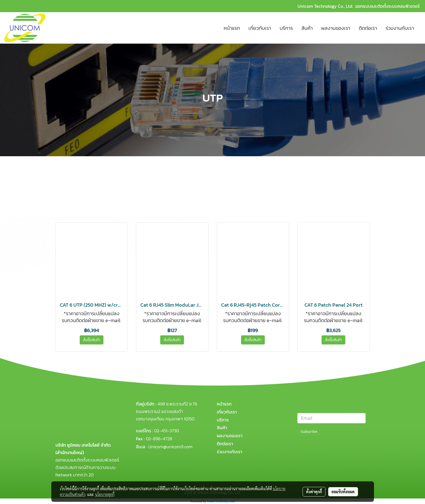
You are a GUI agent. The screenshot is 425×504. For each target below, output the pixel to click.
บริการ (286, 28)
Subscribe (309, 432)
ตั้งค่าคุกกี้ (314, 492)
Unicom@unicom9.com (170, 447)
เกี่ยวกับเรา (260, 28)
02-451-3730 (167, 431)
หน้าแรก (232, 28)
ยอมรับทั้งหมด (343, 492)
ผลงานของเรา (336, 28)
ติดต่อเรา (368, 28)
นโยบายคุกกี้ (105, 494)
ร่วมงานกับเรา (400, 28)
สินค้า (307, 28)
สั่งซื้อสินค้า (92, 340)
